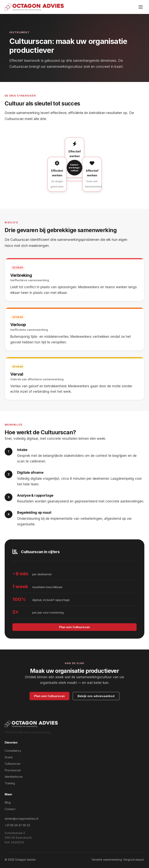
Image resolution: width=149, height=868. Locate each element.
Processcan (13, 770)
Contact (10, 809)
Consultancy (13, 751)
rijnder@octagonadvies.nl (21, 819)
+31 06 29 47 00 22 (17, 825)
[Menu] (141, 7)
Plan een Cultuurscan (74, 627)
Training (10, 783)
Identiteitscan (14, 777)
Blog (8, 802)
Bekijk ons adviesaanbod (96, 696)
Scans (9, 757)
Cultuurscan (13, 764)
